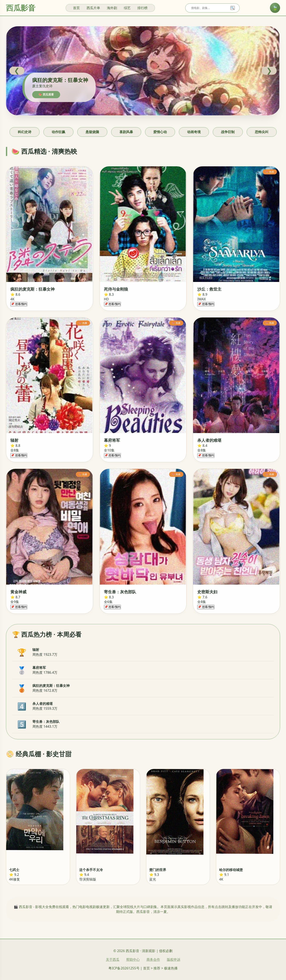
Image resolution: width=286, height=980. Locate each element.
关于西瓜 (113, 959)
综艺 (127, 8)
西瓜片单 (93, 8)
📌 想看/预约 (19, 304)
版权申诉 (174, 959)
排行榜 (142, 8)
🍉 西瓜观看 (46, 95)
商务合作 (153, 959)
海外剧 (112, 8)
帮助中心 (133, 959)
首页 (76, 8)
